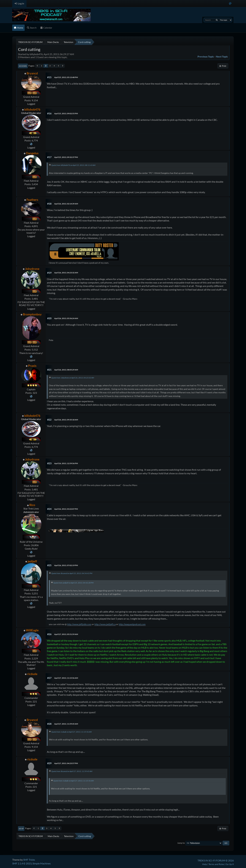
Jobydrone (32, 269)
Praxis (32, 366)
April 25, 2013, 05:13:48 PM (66, 77)
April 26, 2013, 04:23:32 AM (66, 273)
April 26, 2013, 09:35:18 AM (66, 420)
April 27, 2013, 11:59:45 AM (66, 724)
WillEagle (32, 630)
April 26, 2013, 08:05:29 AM (66, 370)
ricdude (32, 674)
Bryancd (32, 73)
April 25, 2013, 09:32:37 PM (66, 157)
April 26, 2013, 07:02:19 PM (66, 565)
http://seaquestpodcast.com (132, 624)
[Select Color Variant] (230, 4)
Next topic (222, 56)
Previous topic (206, 56)
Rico (32, 505)
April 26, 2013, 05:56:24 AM (66, 318)
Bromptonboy (32, 314)
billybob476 (32, 109)
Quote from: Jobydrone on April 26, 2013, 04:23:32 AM (73, 378)
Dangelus (32, 153)
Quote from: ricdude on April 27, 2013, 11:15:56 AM (71, 732)
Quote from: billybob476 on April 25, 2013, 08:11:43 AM (73, 165)
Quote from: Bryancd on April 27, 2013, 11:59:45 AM (72, 771)
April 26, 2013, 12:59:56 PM (66, 463)
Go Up (21, 829)
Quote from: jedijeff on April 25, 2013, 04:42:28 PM (73, 583)
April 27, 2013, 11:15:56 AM (66, 678)
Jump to (181, 843)
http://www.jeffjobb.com (79, 624)
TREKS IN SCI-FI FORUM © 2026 (216, 860)
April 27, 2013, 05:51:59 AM (66, 634)
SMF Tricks (29, 860)
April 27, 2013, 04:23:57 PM (66, 763)
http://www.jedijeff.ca (105, 624)
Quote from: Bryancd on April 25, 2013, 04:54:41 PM (72, 573)
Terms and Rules (216, 864)
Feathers (32, 200)
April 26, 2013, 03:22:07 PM (66, 509)
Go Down (23, 66)
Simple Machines (42, 863)
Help (205, 864)
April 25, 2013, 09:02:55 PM (66, 113)
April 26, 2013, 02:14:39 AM (66, 204)
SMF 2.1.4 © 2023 (22, 863)
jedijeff (32, 561)
